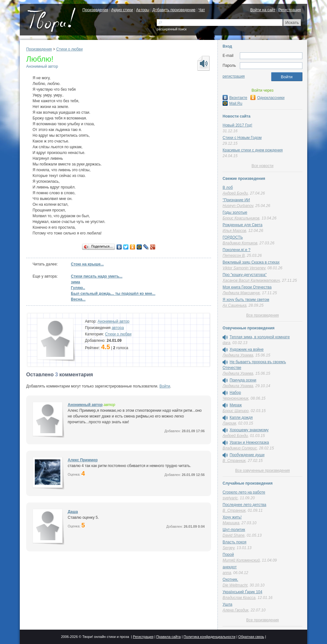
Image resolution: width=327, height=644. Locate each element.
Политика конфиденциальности (209, 637)
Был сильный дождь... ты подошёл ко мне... (113, 294)
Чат (202, 10)
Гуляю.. (78, 288)
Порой (228, 555)
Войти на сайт (263, 10)
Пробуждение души (247, 455)
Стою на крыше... (87, 264)
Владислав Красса (239, 598)
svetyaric (230, 498)
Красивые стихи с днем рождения (253, 150)
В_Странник (234, 461)
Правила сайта (168, 637)
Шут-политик (234, 530)
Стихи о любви (69, 49)
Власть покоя (235, 542)
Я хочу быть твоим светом (246, 300)
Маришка (231, 523)
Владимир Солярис (240, 448)
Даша (73, 512)
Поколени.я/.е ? (236, 250)
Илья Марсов (234, 231)
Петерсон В (234, 256)
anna (227, 573)
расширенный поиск (172, 29)
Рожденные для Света (243, 225)
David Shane (234, 535)
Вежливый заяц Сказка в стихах (251, 262)
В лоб (228, 188)
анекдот (230, 567)
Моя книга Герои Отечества (247, 287)
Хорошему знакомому (249, 430)
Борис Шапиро (236, 411)
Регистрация (290, 10)
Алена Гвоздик (236, 610)
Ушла (227, 604)
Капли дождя (241, 418)
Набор (235, 393)
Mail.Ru (232, 103)
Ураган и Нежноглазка (249, 442)
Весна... (78, 299)
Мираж (236, 405)
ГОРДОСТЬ (233, 237)
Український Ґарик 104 (242, 592)
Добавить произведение (174, 10)
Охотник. (230, 579)
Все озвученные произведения (262, 471)
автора (118, 328)
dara (226, 343)
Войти (165, 386)
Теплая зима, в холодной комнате (260, 337)
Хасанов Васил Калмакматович (251, 280)
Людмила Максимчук (241, 293)
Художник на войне (247, 349)
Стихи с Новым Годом (242, 138)
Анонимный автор (42, 66)
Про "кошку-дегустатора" (245, 275)
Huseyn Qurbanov (238, 206)
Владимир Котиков (240, 243)
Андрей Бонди (235, 193)
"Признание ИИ (236, 200)
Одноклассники (267, 98)
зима (76, 282)
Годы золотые (235, 212)
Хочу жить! (232, 517)
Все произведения (262, 315)
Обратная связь (251, 637)
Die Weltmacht (235, 585)
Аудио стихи (122, 10)
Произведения (95, 10)
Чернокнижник (236, 398)
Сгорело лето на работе (244, 492)
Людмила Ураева (238, 355)
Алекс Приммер (83, 460)
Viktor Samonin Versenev (244, 268)
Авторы (143, 10)
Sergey (228, 548)
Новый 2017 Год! (237, 125)
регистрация (234, 76)
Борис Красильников (241, 218)
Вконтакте (235, 98)
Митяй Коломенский (241, 560)
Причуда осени (243, 380)
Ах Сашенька (235, 305)
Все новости (262, 166)
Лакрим (229, 423)
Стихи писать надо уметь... (97, 276)
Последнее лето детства (244, 505)
